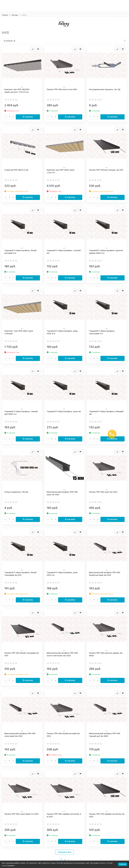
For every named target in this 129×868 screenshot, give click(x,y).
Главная (5, 15)
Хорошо (123, 864)
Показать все (65, 852)
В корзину (28, 117)
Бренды (15, 15)
